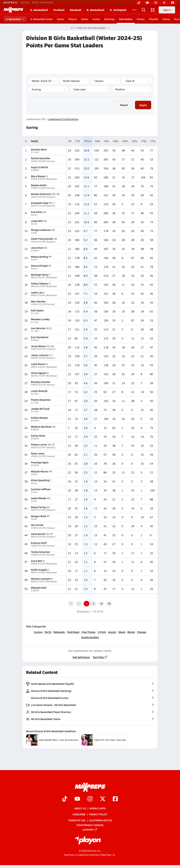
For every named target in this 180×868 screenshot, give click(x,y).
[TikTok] (139, 3)
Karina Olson (38, 436)
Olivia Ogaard (39, 373)
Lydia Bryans (38, 364)
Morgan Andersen (41, 230)
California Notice (100, 820)
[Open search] (144, 10)
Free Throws (89, 632)
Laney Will (37, 221)
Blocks (131, 632)
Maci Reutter (38, 301)
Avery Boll (37, 561)
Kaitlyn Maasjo (39, 418)
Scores (96, 19)
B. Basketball (96, 10)
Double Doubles (90, 637)
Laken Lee (37, 292)
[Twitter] (164, 3)
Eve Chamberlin (40, 337)
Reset (124, 105)
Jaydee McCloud (40, 409)
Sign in (167, 10)
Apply (143, 105)
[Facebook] (173, 3)
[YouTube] (147, 3)
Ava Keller (37, 212)
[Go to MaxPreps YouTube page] (77, 799)
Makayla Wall (39, 588)
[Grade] (90, 89)
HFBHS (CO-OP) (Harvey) (43, 161)
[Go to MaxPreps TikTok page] (65, 799)
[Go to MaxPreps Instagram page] (90, 799)
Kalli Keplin (37, 310)
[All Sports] (134, 10)
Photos (141, 19)
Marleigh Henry (40, 275)
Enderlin (35, 170)
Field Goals (73, 632)
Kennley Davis (39, 149)
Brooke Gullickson (41, 194)
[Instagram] (156, 3)
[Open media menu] (153, 10)
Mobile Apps (98, 808)
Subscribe (79, 814)
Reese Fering (38, 507)
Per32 (48, 632)
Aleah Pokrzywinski (42, 239)
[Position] (132, 89)
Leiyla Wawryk (39, 391)
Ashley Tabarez (39, 283)
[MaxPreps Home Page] (72, 28)
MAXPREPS (11, 2)
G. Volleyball (118, 10)
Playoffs (154, 19)
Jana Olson (37, 248)
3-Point (102, 632)
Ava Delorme (38, 328)
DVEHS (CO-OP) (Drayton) (43, 197)
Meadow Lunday (40, 319)
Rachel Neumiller (41, 158)
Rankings (110, 19)
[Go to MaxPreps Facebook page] (115, 799)
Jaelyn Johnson (40, 355)
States (85, 19)
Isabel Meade (39, 498)
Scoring (38, 632)
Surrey (34, 215)
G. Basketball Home (41, 19)
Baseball (76, 10)
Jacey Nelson (38, 346)
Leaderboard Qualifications (63, 119)
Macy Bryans (38, 176)
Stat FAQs (100, 657)
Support (90, 830)
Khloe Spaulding (40, 480)
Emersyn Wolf (39, 543)
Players (73, 19)
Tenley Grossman (41, 552)
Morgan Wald (38, 516)
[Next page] (101, 604)
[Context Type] (106, 81)
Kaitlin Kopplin (39, 570)
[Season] (43, 81)
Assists (112, 632)
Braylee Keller (39, 185)
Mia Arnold (37, 525)
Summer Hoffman (41, 489)
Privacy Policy (98, 814)
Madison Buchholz (41, 427)
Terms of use (77, 820)
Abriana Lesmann (41, 579)
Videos (166, 19)
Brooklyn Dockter (41, 382)
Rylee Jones (38, 453)
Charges (142, 632)
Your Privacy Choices (90, 825)
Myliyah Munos (40, 471)
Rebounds (59, 632)
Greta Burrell (38, 534)
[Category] (48, 89)
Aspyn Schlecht (39, 167)
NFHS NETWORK (43, 2)
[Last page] (109, 604)
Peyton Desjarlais (41, 400)
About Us (80, 808)
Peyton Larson (39, 444)
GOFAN (25, 2)
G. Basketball (39, 10)
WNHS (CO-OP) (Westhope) (44, 179)
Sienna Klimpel (39, 266)
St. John (35, 152)
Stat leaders (126, 19)
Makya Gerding (39, 257)
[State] (74, 81)
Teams (60, 19)
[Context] (137, 81)
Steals (122, 632)
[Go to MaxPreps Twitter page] (103, 799)
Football (59, 10)
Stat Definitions (81, 657)
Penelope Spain (40, 462)
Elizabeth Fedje (40, 203)
